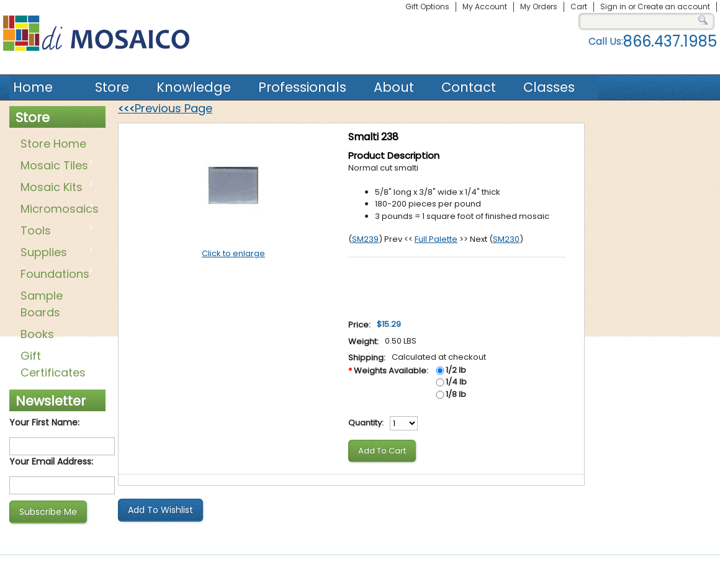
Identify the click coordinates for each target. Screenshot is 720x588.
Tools (55, 231)
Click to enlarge (233, 253)
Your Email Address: (51, 461)
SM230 (506, 239)
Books (37, 334)
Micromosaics (57, 210)
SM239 (365, 239)
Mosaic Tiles (55, 166)
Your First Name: (44, 422)
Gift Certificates (53, 364)
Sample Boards (42, 304)
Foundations (55, 275)
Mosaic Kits (55, 188)
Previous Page (165, 108)
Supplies (55, 253)
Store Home (53, 144)
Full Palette (436, 239)
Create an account (674, 7)
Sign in (613, 7)
